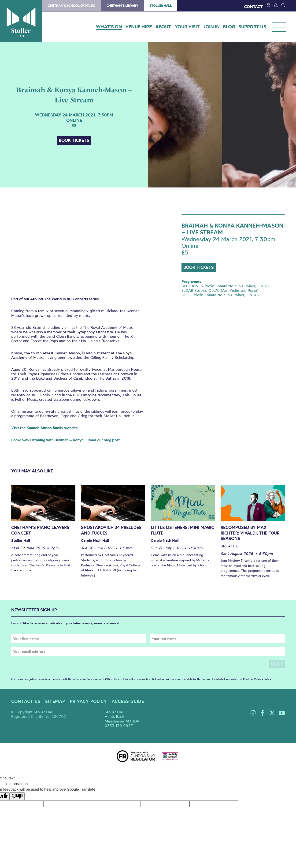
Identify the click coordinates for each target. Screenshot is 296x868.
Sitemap (55, 701)
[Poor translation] (17, 796)
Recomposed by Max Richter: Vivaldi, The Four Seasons (250, 533)
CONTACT (253, 6)
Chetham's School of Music (72, 6)
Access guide (128, 701)
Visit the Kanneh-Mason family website (44, 428)
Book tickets (74, 140)
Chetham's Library (122, 6)
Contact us (26, 701)
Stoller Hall (21, 21)
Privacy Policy (263, 679)
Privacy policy (88, 701)
